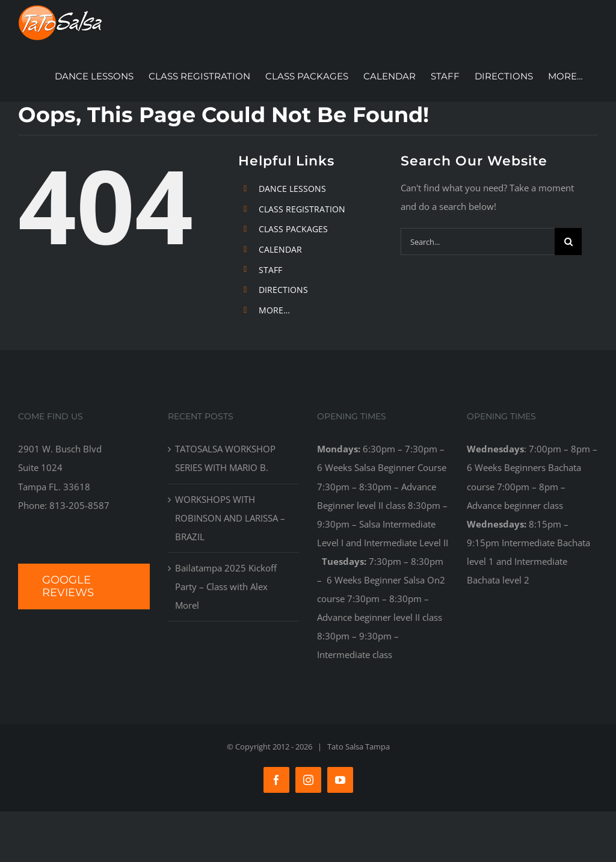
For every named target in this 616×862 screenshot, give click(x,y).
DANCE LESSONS (292, 189)
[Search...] (478, 242)
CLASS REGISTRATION (302, 209)
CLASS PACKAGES (293, 229)
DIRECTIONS (283, 290)
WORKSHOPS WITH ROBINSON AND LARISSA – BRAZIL (230, 518)
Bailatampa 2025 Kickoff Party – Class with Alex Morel (226, 586)
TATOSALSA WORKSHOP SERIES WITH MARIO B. (225, 458)
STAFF (270, 270)
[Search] (568, 242)
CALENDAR (280, 249)
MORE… (274, 310)
